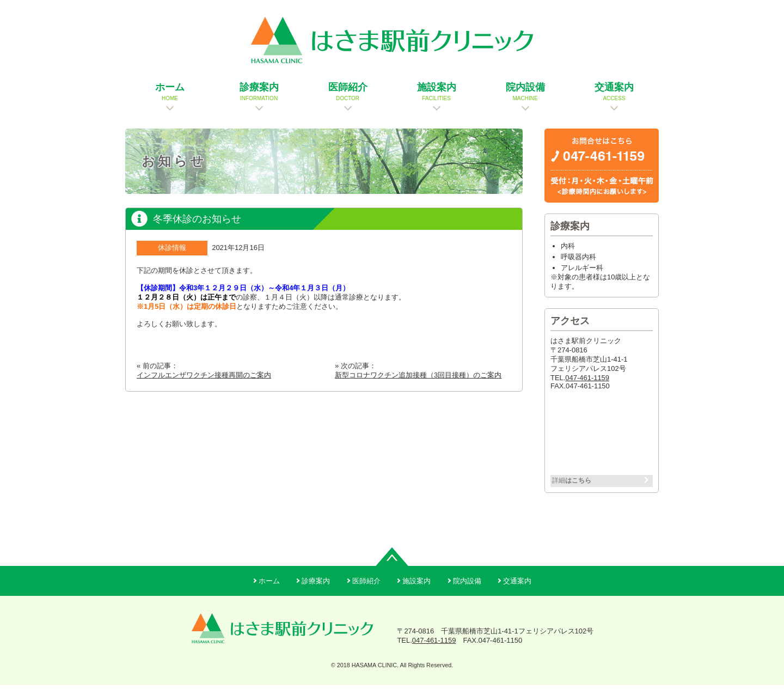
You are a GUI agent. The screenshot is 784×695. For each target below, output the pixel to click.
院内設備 (467, 591)
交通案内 (517, 591)
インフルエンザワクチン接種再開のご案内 (204, 380)
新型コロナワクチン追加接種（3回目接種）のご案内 (418, 380)
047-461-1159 (587, 383)
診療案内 (316, 591)
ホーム (269, 591)
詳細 (577, 488)
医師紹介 (366, 591)
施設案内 (416, 591)
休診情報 (172, 253)
